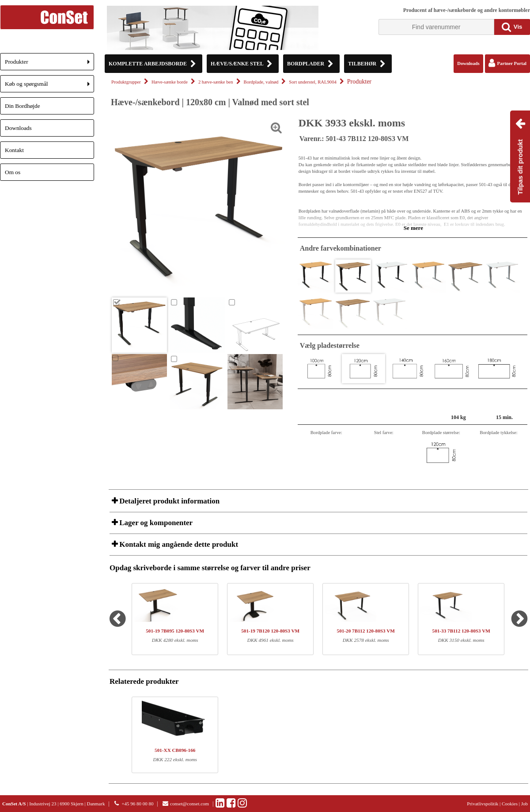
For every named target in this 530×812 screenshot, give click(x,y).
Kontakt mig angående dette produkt (178, 544)
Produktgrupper (126, 82)
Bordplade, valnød (261, 82)
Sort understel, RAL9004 (312, 82)
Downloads (18, 128)
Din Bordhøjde (23, 106)
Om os (13, 172)
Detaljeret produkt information (168, 501)
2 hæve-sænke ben (216, 82)
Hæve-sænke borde (170, 82)
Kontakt (14, 150)
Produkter (49, 64)
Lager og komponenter (155, 523)
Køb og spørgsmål (49, 86)
